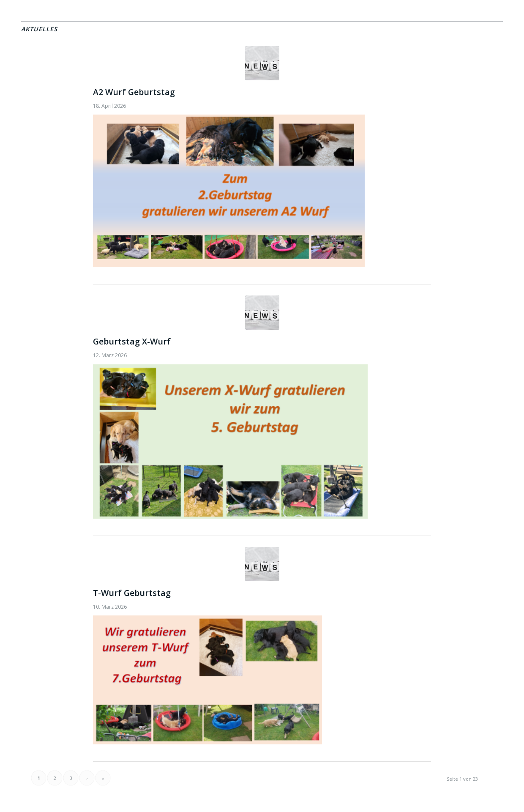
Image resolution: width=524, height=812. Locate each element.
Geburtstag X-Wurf (132, 341)
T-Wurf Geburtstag (132, 593)
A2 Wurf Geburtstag (134, 92)
